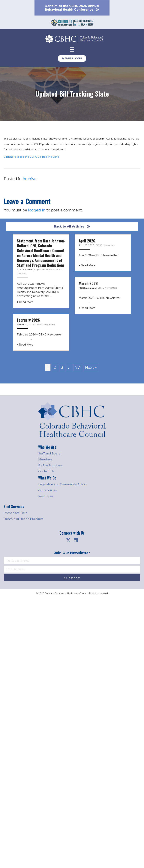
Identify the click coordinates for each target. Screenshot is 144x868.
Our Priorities (47, 490)
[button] (68, 540)
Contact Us (46, 471)
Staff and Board (49, 453)
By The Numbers (50, 465)
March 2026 (88, 283)
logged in (37, 210)
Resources (46, 496)
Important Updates (45, 269)
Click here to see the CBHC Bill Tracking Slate (31, 157)
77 (78, 367)
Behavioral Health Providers (24, 519)
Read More (25, 302)
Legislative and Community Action (62, 484)
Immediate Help (16, 513)
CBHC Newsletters (105, 245)
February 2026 (28, 320)
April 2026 (87, 241)
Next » (91, 367)
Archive (30, 179)
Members (45, 459)
